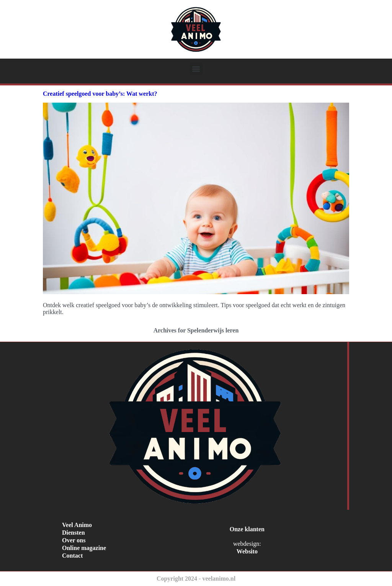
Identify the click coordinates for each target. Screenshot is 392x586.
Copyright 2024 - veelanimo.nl (196, 579)
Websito (247, 551)
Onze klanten (247, 529)
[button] (196, 69)
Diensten (73, 533)
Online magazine (84, 548)
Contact (72, 556)
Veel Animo (77, 525)
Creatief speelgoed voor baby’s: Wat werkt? (100, 94)
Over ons (74, 540)
